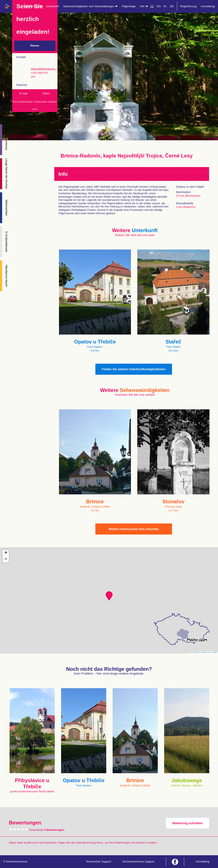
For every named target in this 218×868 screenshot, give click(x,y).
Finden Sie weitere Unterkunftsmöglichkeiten (134, 369)
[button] (109, 596)
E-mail (23, 93)
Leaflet (195, 652)
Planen (35, 46)
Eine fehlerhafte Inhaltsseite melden (35, 102)
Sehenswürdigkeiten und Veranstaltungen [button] (90, 6)
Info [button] (144, 6)
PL (165, 6)
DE (172, 6)
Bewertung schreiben (188, 823)
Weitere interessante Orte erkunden (134, 529)
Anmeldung (208, 6)
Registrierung (188, 6)
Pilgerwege (129, 6)
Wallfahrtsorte (33, 6)
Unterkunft (52, 6)
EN (159, 6)
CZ (152, 6)
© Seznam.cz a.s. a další (208, 652)
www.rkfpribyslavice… (44, 69)
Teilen (46, 93)
